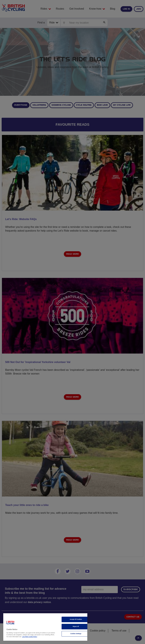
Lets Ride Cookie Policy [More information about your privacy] (30, 637)
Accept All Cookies (76, 619)
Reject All (76, 627)
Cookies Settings (76, 634)
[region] (45, 627)
